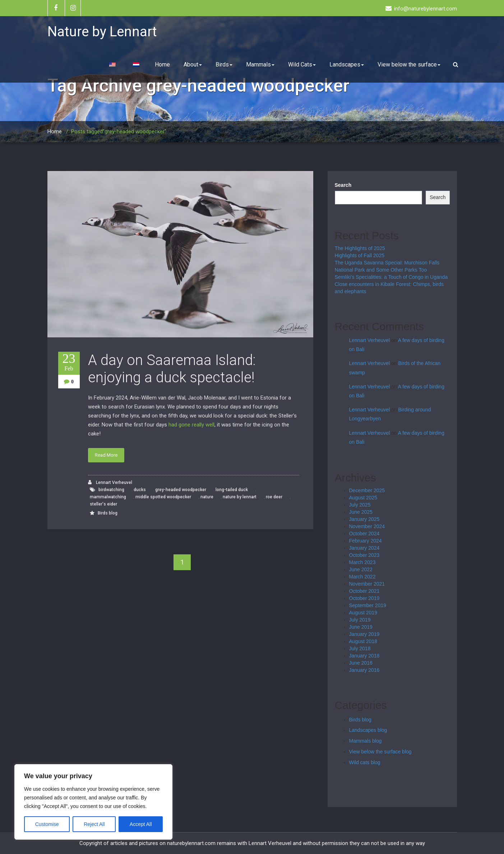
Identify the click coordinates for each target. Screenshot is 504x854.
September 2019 (368, 605)
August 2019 (363, 613)
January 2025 (364, 519)
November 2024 (367, 526)
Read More (106, 455)
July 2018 (360, 648)
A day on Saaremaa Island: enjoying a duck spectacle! (172, 369)
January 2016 (364, 670)
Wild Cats (302, 64)
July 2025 (360, 505)
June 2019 (361, 627)
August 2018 (363, 641)
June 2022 (361, 569)
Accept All (141, 824)
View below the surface (409, 64)
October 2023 (364, 555)
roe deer (274, 497)
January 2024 (364, 548)
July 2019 (360, 620)
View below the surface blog (380, 752)
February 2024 (366, 541)
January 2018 (364, 656)
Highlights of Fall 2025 (360, 255)
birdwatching (111, 490)
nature (207, 497)
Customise (47, 824)
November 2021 (367, 584)
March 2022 (362, 577)
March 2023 (362, 562)
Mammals (260, 64)
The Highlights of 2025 (360, 248)
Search (343, 185)
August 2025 (363, 498)
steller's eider (103, 504)
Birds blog (108, 513)
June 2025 (361, 512)
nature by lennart (240, 497)
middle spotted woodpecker (163, 497)
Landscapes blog (368, 730)
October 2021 (364, 591)
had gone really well (191, 425)
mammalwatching (108, 497)
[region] (93, 802)
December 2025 (367, 490)
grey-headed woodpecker (181, 490)
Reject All (94, 824)
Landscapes (347, 64)
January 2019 (364, 634)
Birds (224, 64)
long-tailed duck (232, 490)
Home (162, 64)
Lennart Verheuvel (110, 482)
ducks (140, 490)
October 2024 (364, 534)
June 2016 (361, 663)
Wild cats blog (365, 762)
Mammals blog (366, 741)
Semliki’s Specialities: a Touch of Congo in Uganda (391, 277)
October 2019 (364, 598)
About (193, 64)
